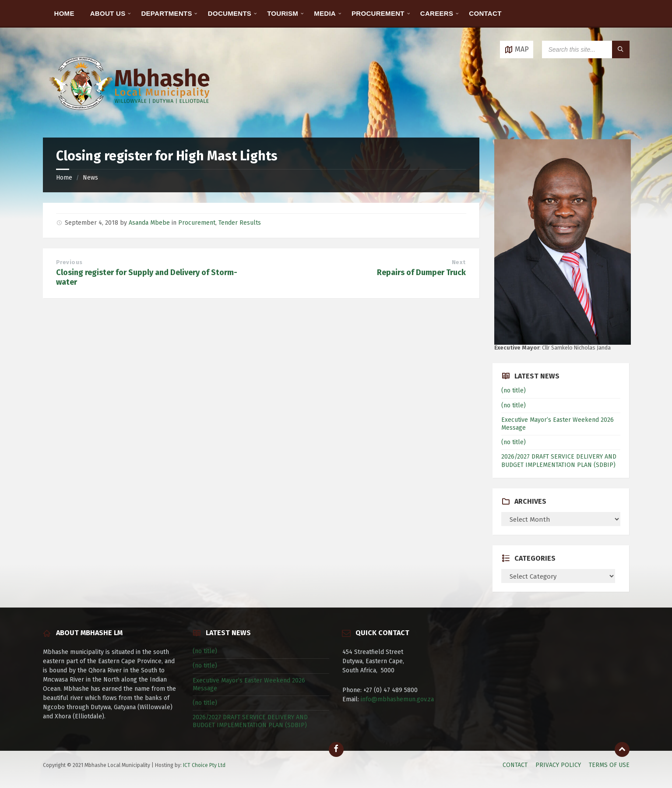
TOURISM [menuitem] (283, 13)
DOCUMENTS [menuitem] (230, 13)
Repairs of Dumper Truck (421, 272)
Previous (69, 262)
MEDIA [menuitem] (325, 13)
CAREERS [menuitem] (437, 13)
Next (459, 262)
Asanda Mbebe (149, 223)
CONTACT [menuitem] (485, 13)
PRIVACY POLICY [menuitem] (558, 765)
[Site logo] (130, 120)
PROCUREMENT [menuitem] (378, 13)
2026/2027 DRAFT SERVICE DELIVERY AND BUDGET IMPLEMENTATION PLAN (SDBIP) (559, 461)
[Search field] (586, 49)
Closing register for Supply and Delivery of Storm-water (147, 277)
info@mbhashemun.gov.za (397, 699)
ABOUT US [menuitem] (108, 13)
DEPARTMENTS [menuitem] (166, 13)
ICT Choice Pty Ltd (204, 765)
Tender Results (240, 223)
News (90, 178)
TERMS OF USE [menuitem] (609, 765)
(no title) (514, 390)
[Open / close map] (517, 49)
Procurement (197, 223)
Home (64, 178)
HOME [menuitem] (64, 13)
